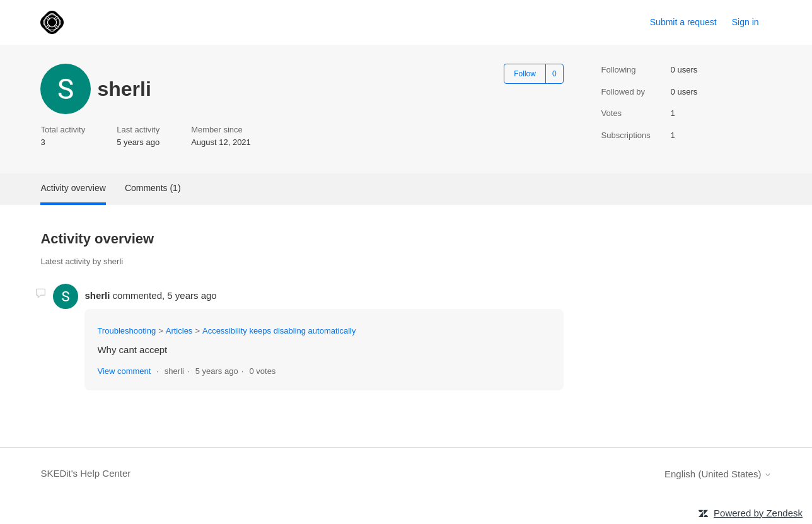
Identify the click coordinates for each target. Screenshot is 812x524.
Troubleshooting (126, 331)
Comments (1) (153, 188)
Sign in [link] (745, 22)
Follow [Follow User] (525, 74)
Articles (179, 331)
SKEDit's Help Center (85, 473)
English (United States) (718, 474)
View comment (124, 371)
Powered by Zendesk (758, 513)
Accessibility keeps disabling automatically (279, 331)
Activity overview (73, 188)
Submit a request (683, 22)
